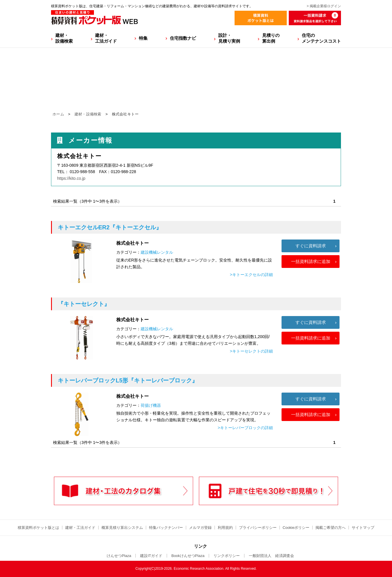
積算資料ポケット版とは (38, 528)
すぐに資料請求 (311, 246)
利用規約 (225, 528)
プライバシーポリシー (258, 528)
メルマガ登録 (200, 528)
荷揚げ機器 (151, 405)
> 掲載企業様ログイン (324, 6)
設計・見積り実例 (229, 38)
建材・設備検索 (64, 38)
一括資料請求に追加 (311, 261)
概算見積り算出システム (122, 528)
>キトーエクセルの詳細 (251, 275)
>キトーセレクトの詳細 (251, 351)
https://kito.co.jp (71, 178)
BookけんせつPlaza (188, 556)
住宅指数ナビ (183, 38)
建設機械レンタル (157, 252)
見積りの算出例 (271, 38)
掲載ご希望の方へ (331, 528)
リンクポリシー (227, 556)
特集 (143, 38)
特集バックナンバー (166, 528)
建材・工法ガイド (106, 38)
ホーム (58, 114)
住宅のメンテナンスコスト (321, 38)
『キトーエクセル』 (110, 227)
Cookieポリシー (296, 528)
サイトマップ (363, 528)
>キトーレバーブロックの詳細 (245, 428)
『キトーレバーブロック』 (128, 380)
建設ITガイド (151, 556)
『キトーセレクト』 (84, 304)
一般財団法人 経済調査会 (271, 556)
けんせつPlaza (119, 556)
